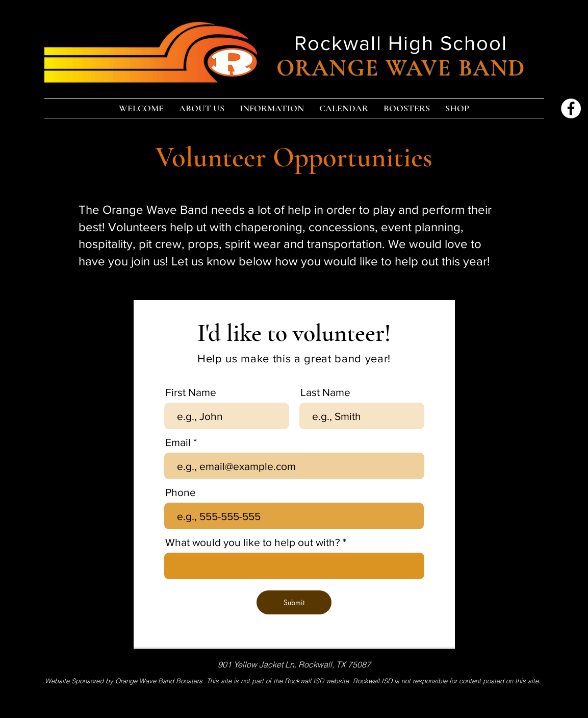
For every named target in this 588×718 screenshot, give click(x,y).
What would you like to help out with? (253, 542)
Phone (181, 492)
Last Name (325, 392)
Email (178, 442)
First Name (191, 392)
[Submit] (294, 602)
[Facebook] (571, 108)
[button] (202, 108)
